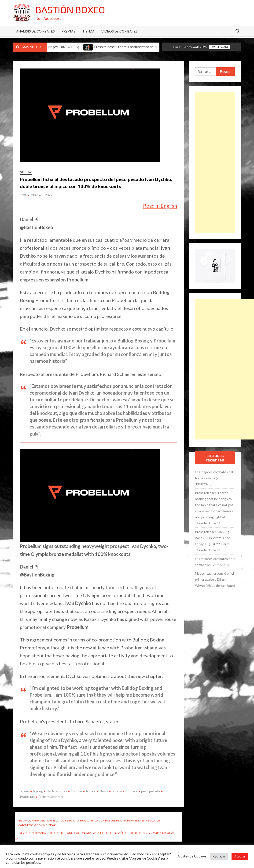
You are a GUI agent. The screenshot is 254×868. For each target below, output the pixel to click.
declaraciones (57, 791)
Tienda (88, 31)
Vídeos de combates (120, 31)
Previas (68, 31)
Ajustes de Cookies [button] (192, 856)
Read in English (160, 206)
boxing (38, 791)
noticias (131, 791)
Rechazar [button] (219, 856)
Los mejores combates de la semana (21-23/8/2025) (215, 562)
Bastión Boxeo (70, 10)
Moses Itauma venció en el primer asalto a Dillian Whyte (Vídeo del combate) (215, 579)
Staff (23, 195)
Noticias (26, 172)
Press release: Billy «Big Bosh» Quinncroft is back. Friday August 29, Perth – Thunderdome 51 (214, 541)
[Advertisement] (215, 162)
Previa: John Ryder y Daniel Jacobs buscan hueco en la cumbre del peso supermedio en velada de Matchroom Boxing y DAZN (89, 823)
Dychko (76, 791)
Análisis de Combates (35, 31)
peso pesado (151, 791)
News (104, 791)
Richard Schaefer (51, 797)
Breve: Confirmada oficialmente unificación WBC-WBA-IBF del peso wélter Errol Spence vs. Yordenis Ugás (96, 833)
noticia (117, 791)
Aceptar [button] (240, 856)
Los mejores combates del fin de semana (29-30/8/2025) (214, 478)
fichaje (91, 791)
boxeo (24, 791)
